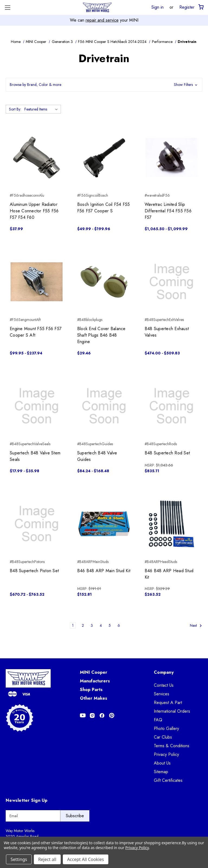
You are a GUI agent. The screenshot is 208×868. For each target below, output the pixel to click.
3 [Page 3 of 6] (92, 625)
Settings (19, 859)
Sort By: (15, 109)
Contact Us (164, 685)
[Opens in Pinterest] (112, 715)
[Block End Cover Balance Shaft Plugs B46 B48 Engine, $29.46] (104, 282)
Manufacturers (95, 681)
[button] (104, 85)
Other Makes (94, 698)
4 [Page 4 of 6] (101, 625)
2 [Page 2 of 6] (83, 625)
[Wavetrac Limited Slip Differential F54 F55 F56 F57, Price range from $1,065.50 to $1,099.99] (171, 157)
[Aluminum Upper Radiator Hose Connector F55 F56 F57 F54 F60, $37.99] (37, 157)
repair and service (102, 20)
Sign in (157, 7)
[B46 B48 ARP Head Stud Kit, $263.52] (171, 524)
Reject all (47, 859)
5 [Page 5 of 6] (110, 625)
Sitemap (161, 772)
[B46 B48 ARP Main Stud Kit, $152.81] (104, 524)
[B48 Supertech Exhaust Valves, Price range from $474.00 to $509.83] (171, 282)
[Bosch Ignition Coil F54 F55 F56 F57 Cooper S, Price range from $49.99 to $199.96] (104, 157)
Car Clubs (163, 737)
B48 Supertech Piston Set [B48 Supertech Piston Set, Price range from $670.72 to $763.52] (34, 571)
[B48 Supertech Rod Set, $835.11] (171, 406)
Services (162, 694)
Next (196, 626)
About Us (162, 763)
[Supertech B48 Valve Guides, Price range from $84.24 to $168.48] (104, 406)
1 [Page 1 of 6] (73, 625)
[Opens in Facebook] (102, 715)
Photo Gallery (166, 728)
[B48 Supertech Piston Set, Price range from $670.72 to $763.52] (37, 524)
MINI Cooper (94, 672)
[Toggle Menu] (7, 7)
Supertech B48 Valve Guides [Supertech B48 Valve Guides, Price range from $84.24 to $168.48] (97, 456)
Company (164, 672)
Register (187, 7)
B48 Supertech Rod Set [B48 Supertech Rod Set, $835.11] (167, 453)
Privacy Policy (166, 754)
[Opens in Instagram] (92, 715)
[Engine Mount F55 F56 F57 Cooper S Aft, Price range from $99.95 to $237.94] (37, 282)
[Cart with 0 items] (201, 7)
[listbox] (42, 109)
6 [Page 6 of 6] (119, 625)
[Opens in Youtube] (83, 715)
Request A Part (168, 703)
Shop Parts (91, 690)
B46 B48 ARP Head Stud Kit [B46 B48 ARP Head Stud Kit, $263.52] (169, 574)
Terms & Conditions (172, 746)
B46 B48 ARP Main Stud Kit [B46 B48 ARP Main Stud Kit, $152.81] (104, 571)
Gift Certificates (168, 780)
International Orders (172, 711)
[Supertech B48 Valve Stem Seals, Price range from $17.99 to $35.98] (37, 406)
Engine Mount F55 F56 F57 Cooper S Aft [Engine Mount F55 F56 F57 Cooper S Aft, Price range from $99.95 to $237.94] (36, 332)
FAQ (158, 720)
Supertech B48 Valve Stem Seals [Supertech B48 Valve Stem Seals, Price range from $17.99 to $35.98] (35, 456)
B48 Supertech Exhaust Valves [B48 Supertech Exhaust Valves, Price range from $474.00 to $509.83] (167, 332)
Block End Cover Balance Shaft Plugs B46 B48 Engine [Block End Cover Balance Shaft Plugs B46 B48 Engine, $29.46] (101, 335)
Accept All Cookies (86, 859)
